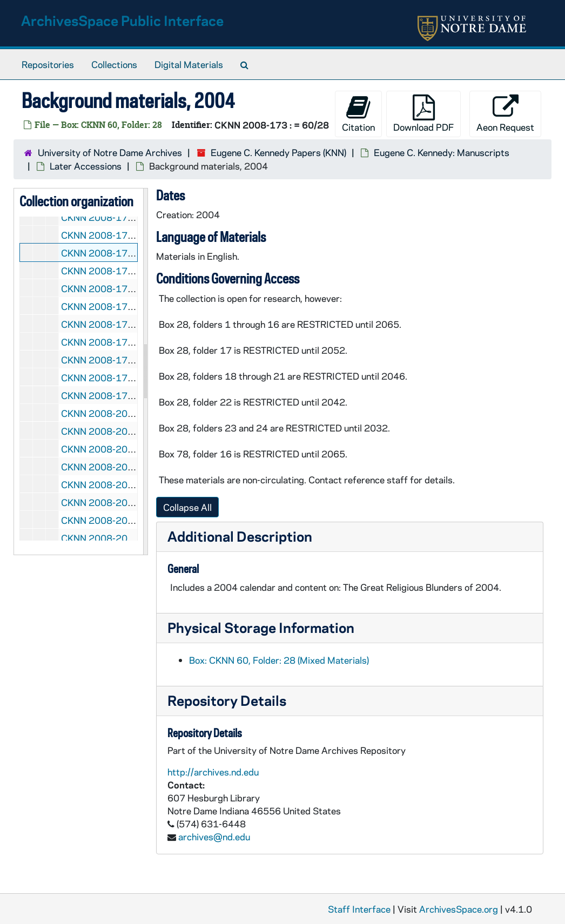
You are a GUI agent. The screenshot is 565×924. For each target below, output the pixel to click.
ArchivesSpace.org (459, 909)
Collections (114, 64)
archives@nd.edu (214, 837)
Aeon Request (505, 114)
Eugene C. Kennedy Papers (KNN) (278, 152)
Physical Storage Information (261, 627)
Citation (358, 114)
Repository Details (227, 700)
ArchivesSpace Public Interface (122, 20)
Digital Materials (189, 64)
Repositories (48, 64)
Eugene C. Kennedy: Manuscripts (442, 152)
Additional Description (240, 536)
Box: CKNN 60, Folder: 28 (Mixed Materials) (279, 660)
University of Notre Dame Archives (110, 152)
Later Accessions (86, 166)
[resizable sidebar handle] (145, 372)
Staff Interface (359, 909)
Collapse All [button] (187, 507)
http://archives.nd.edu (213, 772)
